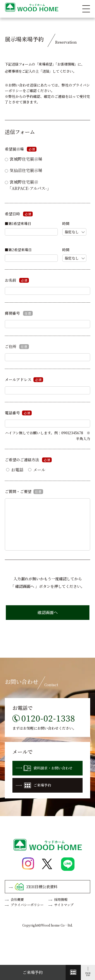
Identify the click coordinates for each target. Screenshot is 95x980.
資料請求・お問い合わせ (44, 768)
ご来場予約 (33, 785)
